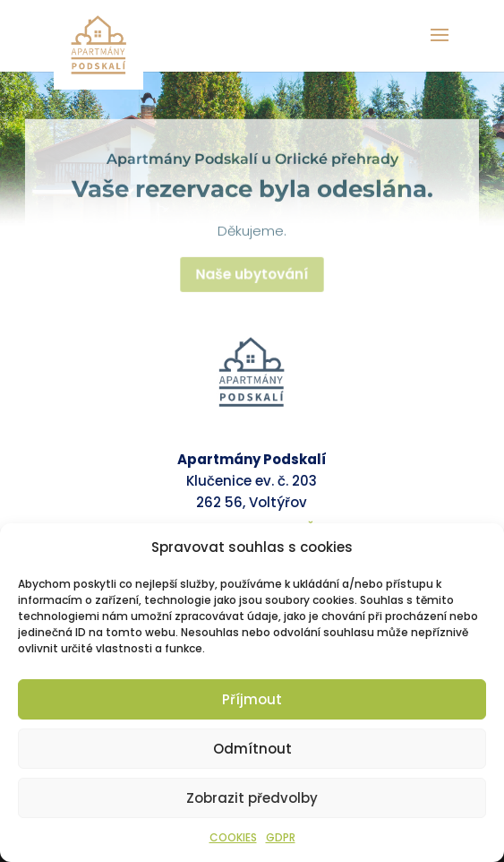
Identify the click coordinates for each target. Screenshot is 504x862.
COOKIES (233, 837)
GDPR (281, 837)
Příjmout (252, 699)
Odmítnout (252, 749)
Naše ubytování (252, 279)
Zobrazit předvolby (252, 798)
